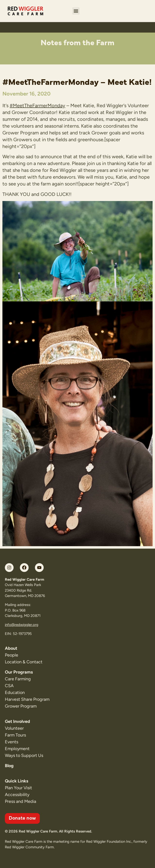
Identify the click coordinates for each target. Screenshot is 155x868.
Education (15, 693)
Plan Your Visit (18, 788)
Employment (17, 749)
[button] (76, 11)
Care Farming (18, 679)
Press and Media (20, 801)
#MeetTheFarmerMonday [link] (37, 105)
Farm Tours (15, 735)
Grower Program (21, 706)
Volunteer (14, 728)
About (11, 648)
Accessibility (17, 795)
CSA (9, 686)
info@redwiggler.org (22, 625)
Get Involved (17, 721)
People (12, 655)
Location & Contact (24, 662)
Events (12, 742)
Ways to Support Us (24, 755)
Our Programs (19, 672)
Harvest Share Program (27, 699)
